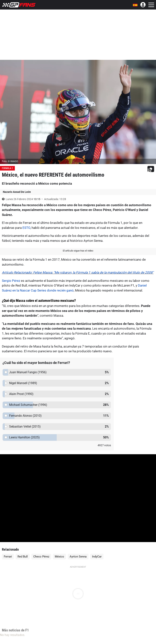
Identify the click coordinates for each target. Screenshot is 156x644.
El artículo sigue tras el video (78, 251)
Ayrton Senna (78, 557)
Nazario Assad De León (17, 192)
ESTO (26, 228)
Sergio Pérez (11, 281)
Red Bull (23, 557)
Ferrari (8, 557)
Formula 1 (7, 168)
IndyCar (97, 557)
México (59, 557)
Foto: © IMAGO (10, 161)
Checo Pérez (41, 557)
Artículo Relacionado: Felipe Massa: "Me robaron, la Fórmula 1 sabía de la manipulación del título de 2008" (78, 272)
